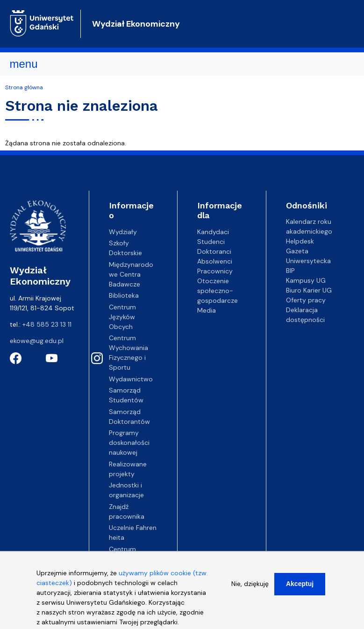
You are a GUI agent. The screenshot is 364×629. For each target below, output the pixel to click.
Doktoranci (214, 251)
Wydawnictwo (131, 379)
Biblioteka (124, 295)
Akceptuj (300, 588)
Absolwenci (215, 261)
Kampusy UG (306, 280)
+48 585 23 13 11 (47, 324)
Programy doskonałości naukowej (129, 443)
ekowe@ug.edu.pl (37, 341)
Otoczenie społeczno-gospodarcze (218, 291)
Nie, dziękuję (250, 588)
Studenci (211, 242)
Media (207, 310)
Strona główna (24, 87)
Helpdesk (300, 241)
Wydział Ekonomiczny (136, 24)
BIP (290, 271)
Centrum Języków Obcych (122, 317)
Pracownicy (215, 271)
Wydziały (123, 232)
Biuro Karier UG (309, 290)
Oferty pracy (306, 300)
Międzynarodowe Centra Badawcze (131, 274)
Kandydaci (213, 232)
